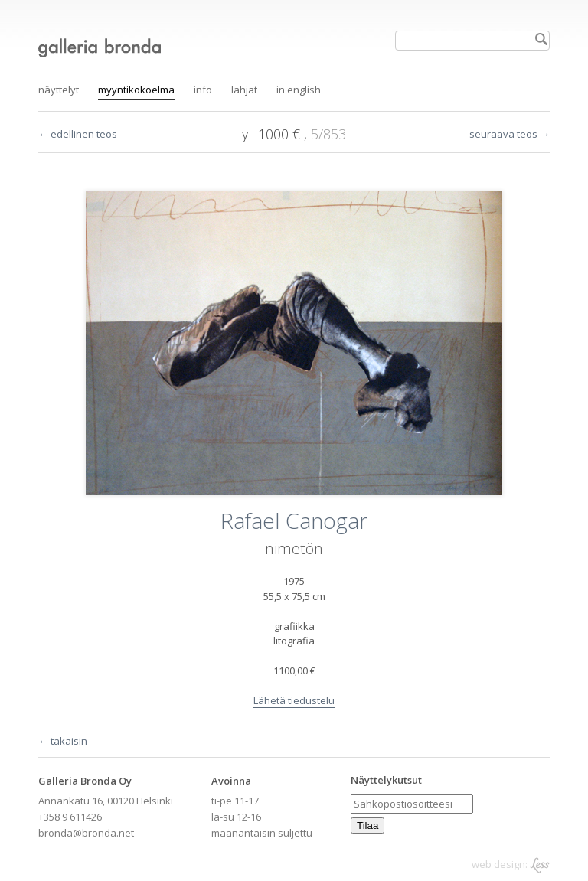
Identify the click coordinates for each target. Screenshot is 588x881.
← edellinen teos (78, 134)
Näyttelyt (59, 90)
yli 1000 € (273, 134)
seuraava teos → (510, 134)
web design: (511, 865)
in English (299, 90)
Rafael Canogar (294, 520)
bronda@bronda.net (86, 833)
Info (203, 90)
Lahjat (244, 90)
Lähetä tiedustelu (294, 700)
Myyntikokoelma (136, 90)
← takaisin (63, 741)
